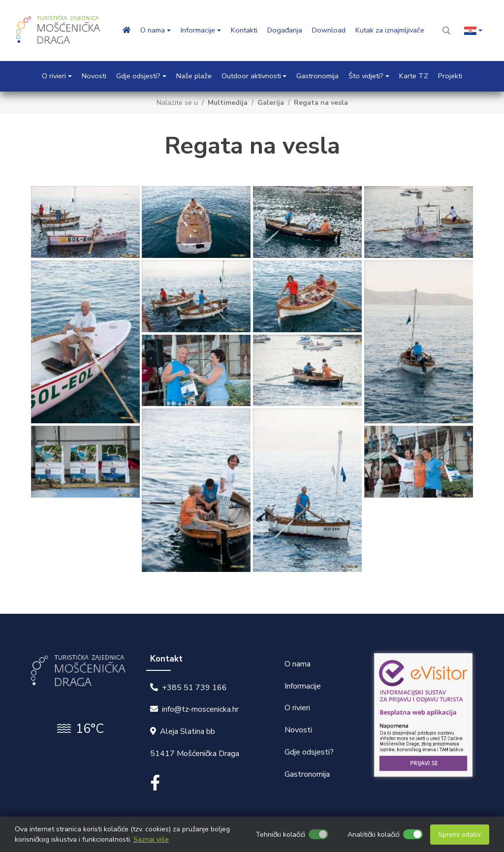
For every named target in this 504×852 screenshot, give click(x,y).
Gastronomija (317, 76)
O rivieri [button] (54, 76)
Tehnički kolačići (280, 835)
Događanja (285, 30)
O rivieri (297, 708)
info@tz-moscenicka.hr (200, 709)
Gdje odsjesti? (309, 752)
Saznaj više (151, 839)
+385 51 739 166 (194, 687)
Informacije (303, 686)
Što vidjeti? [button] (366, 76)
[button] (473, 31)
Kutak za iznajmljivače (390, 30)
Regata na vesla (321, 103)
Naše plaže (194, 76)
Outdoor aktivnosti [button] (251, 76)
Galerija (271, 103)
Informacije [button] (198, 30)
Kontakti (244, 30)
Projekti (450, 76)
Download (329, 30)
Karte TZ (414, 76)
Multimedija (228, 103)
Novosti (94, 76)
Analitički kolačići (374, 835)
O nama (298, 663)
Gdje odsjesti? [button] (138, 76)
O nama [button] (153, 30)
